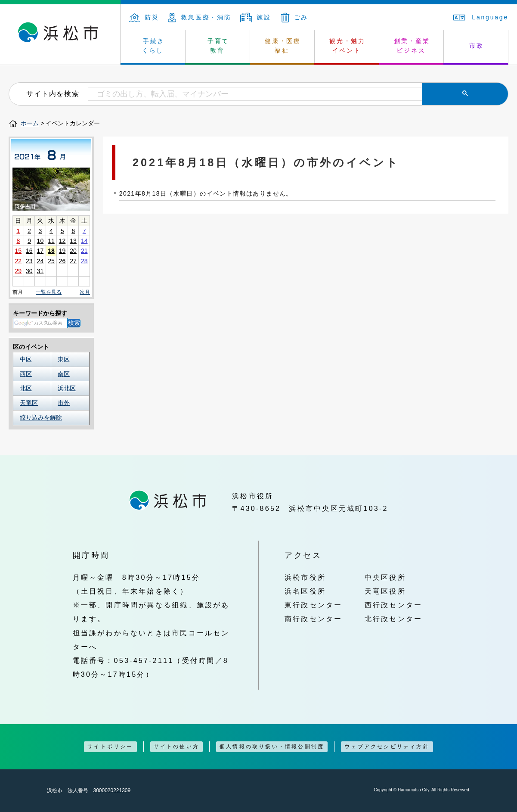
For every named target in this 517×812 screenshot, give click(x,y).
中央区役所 (385, 577)
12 (62, 241)
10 (40, 241)
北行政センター (394, 619)
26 (62, 261)
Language (481, 17)
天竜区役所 (385, 591)
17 (40, 251)
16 (29, 251)
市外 (64, 403)
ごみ (295, 17)
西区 (26, 374)
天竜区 (29, 403)
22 (18, 261)
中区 (26, 359)
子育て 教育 (218, 46)
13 (73, 241)
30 (29, 271)
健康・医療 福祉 (283, 46)
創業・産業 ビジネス (412, 46)
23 (29, 261)
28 (84, 261)
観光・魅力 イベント (347, 46)
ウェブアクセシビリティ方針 (387, 747)
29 (18, 271)
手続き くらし (153, 46)
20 (73, 251)
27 (73, 261)
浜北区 (67, 388)
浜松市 (60, 34)
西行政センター (394, 605)
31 (40, 271)
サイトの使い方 (176, 747)
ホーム (30, 123)
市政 (477, 46)
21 (84, 251)
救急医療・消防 (200, 17)
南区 (64, 374)
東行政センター (314, 605)
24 (40, 261)
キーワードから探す (40, 313)
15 (18, 251)
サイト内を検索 (53, 93)
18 (51, 251)
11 (51, 241)
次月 (85, 292)
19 (62, 251)
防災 (144, 17)
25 (51, 261)
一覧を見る (49, 292)
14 (84, 241)
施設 (256, 17)
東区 (64, 359)
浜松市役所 (305, 577)
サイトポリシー (110, 747)
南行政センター (314, 619)
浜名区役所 (305, 591)
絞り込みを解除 (41, 417)
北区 (26, 388)
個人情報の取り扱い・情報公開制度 (272, 747)
